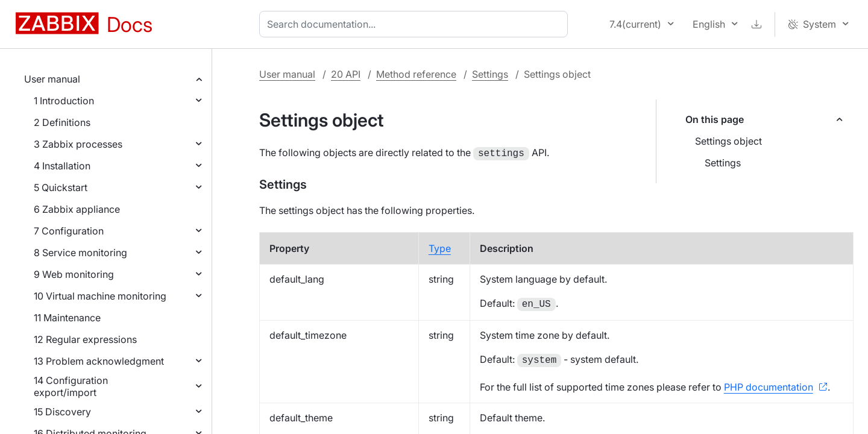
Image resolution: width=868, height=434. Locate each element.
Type (440, 247)
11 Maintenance (67, 318)
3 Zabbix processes (78, 144)
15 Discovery (62, 412)
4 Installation (62, 166)
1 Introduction (64, 101)
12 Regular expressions (85, 339)
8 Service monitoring (80, 253)
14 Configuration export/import (71, 386)
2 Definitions (62, 122)
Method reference (416, 74)
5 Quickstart (61, 187)
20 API (346, 74)
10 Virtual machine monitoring (100, 296)
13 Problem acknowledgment (99, 361)
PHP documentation (769, 386)
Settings (490, 74)
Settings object (728, 141)
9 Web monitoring (74, 274)
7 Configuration (69, 231)
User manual (52, 79)
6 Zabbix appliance (77, 209)
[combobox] (416, 24)
